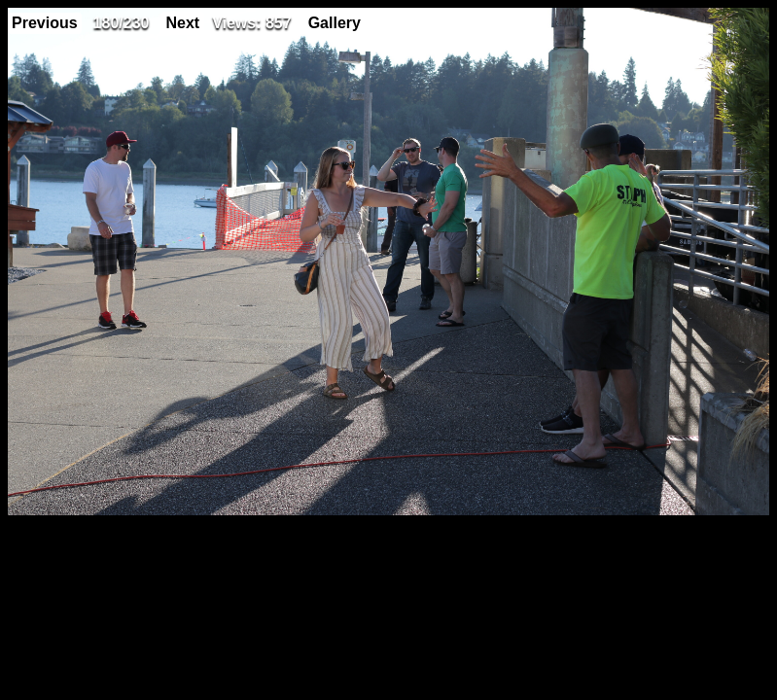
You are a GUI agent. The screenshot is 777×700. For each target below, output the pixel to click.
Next (182, 23)
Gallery (335, 23)
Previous (45, 23)
